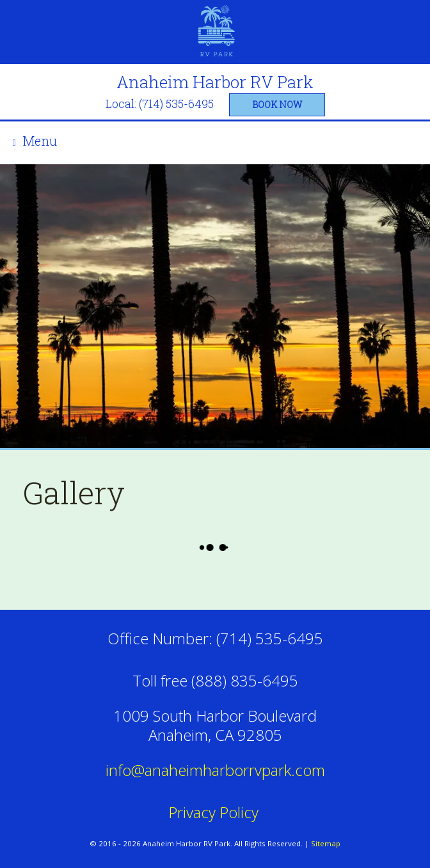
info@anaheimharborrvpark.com (215, 770)
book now (277, 105)
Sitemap (326, 843)
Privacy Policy (215, 812)
